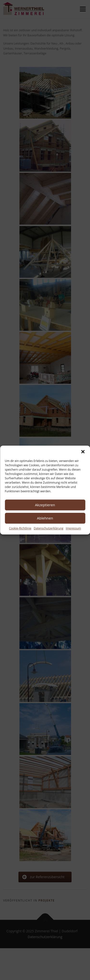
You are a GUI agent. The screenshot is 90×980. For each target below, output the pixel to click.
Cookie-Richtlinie (20, 528)
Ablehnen (45, 518)
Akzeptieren (45, 505)
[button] (83, 452)
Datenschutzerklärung (48, 528)
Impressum (73, 528)
